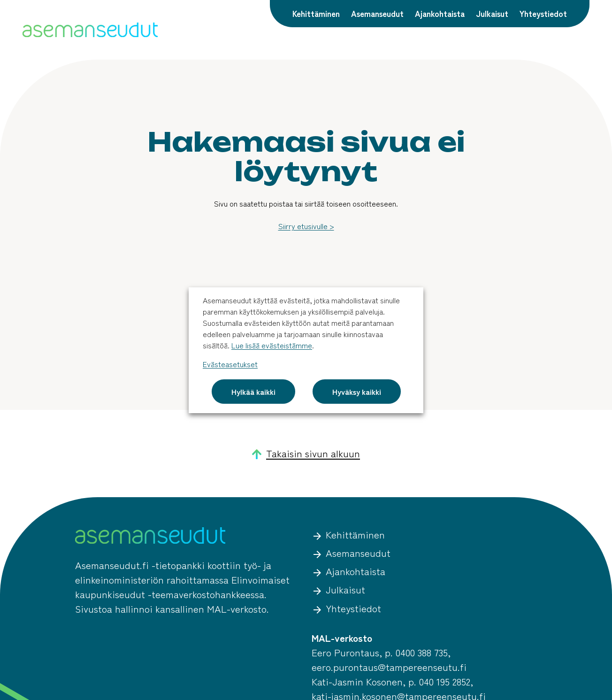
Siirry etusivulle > (306, 226)
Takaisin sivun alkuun (306, 454)
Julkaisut (492, 13)
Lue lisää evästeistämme (272, 345)
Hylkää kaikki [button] (253, 392)
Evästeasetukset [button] (230, 364)
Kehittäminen (316, 13)
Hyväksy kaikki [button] (357, 392)
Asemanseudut (377, 13)
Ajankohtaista (440, 13)
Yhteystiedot (543, 13)
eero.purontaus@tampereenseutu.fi (389, 667)
